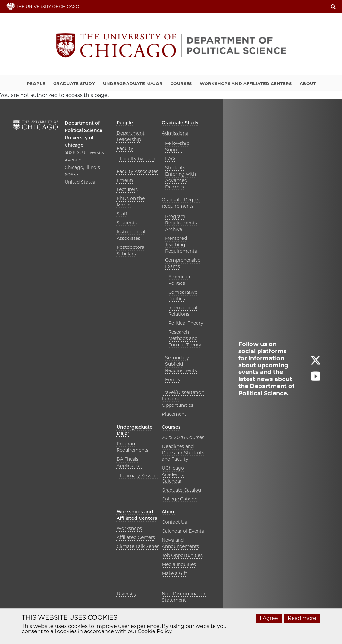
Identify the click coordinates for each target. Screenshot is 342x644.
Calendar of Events (183, 531)
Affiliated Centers (136, 537)
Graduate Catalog (182, 490)
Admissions (175, 133)
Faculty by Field (138, 159)
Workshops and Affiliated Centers (246, 83)
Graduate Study (74, 83)
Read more (302, 618)
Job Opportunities (182, 555)
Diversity (127, 594)
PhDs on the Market (131, 202)
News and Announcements (180, 543)
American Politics (179, 280)
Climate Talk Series (138, 546)
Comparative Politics (183, 295)
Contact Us (174, 522)
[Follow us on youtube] (316, 379)
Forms (172, 379)
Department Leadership (131, 136)
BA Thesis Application (129, 462)
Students (127, 223)
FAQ (170, 159)
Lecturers (127, 189)
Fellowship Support (177, 146)
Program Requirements (132, 447)
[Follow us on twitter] (316, 363)
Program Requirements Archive (181, 223)
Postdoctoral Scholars (131, 250)
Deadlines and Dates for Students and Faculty (183, 453)
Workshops (129, 528)
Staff (122, 214)
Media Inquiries (179, 564)
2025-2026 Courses (183, 437)
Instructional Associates (131, 235)
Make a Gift (175, 573)
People (36, 83)
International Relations (183, 311)
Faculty (125, 148)
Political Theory (186, 323)
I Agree (269, 618)
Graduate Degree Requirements (181, 203)
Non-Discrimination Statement (184, 597)
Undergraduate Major (133, 83)
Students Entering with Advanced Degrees (180, 177)
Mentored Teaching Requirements (181, 245)
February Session (139, 476)
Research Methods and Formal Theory (185, 338)
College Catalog (180, 499)
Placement (174, 414)
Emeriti (125, 180)
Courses (181, 83)
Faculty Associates (137, 171)
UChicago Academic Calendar (173, 474)
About (308, 83)
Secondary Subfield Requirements (181, 364)
